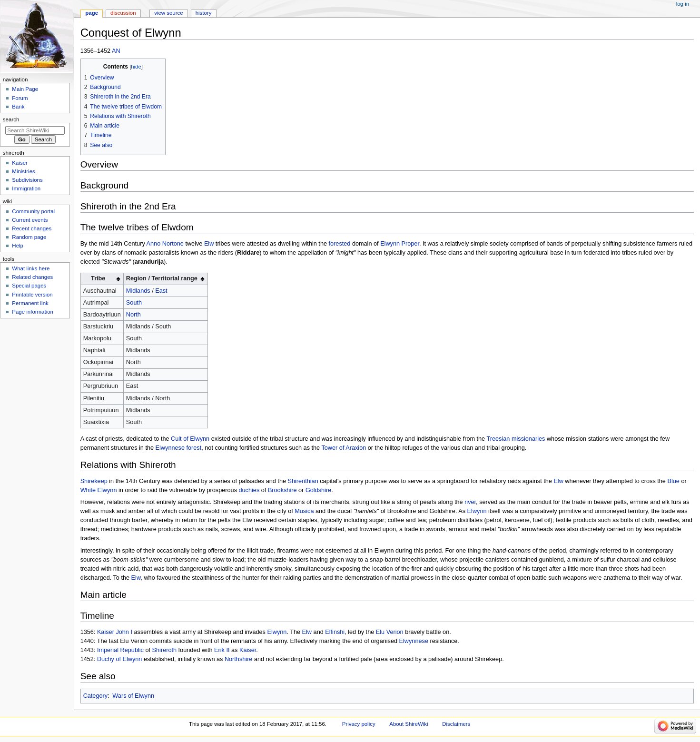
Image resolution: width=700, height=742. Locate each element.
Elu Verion (390, 632)
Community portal (33, 211)
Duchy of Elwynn (120, 659)
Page (92, 13)
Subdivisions (27, 180)
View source (168, 13)
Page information (33, 312)
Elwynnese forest (179, 448)
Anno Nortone (165, 244)
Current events (30, 220)
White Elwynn (99, 490)
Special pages (29, 286)
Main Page (25, 89)
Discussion (123, 13)
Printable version (32, 295)
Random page (29, 237)
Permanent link (30, 303)
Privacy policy (359, 724)
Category (95, 696)
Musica (304, 511)
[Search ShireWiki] (35, 130)
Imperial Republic (120, 650)
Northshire (239, 659)
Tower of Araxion (344, 448)
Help (18, 246)
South (134, 303)
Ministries (23, 171)
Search (11, 119)
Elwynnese (414, 641)
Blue (673, 481)
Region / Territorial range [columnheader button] (162, 278)
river (470, 502)
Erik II (222, 650)
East (161, 291)
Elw (209, 244)
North (133, 315)
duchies (249, 490)
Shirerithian (303, 481)
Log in (683, 4)
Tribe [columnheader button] (98, 278)
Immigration (26, 188)
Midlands (138, 291)
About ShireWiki (409, 724)
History (204, 13)
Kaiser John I (115, 632)
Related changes (32, 277)
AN (116, 51)
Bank (18, 107)
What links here (31, 268)
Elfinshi (335, 632)
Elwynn (477, 511)
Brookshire (282, 490)
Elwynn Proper (400, 244)
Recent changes (32, 228)
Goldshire (318, 490)
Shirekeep (94, 481)
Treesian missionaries (516, 439)
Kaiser (248, 650)
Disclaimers (456, 724)
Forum (20, 98)
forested (340, 244)
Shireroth (164, 650)
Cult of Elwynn (190, 439)
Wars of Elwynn (133, 696)
